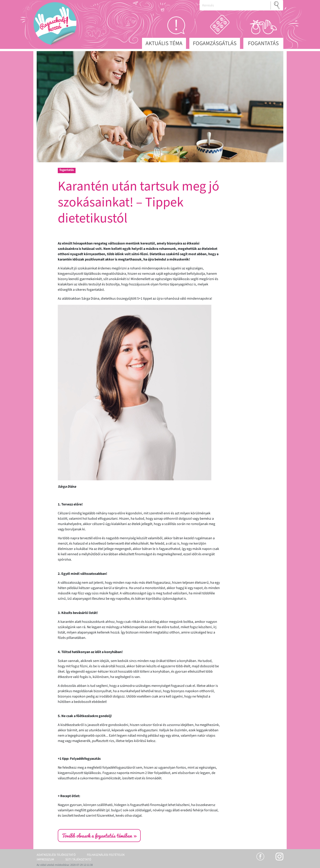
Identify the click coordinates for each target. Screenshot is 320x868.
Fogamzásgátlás (215, 43)
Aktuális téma (164, 43)
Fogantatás (263, 43)
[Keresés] (235, 5)
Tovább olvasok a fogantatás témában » (99, 836)
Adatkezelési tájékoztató (56, 855)
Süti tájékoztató (78, 860)
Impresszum (45, 860)
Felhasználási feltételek (106, 855)
